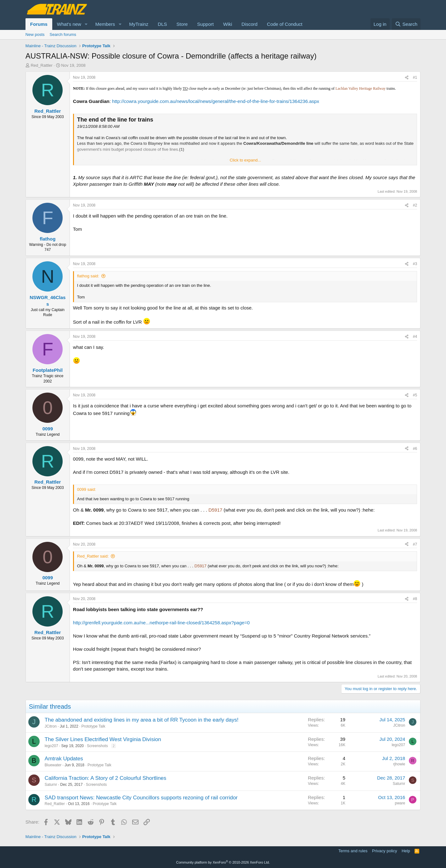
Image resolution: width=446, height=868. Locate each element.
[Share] (407, 78)
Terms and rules (353, 851)
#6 (415, 449)
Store (182, 24)
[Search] (406, 24)
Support (205, 24)
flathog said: (88, 276)
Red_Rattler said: (93, 556)
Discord (249, 24)
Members (105, 24)
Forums (39, 24)
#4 (415, 337)
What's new (69, 24)
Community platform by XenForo (223, 862)
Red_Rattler (41, 65)
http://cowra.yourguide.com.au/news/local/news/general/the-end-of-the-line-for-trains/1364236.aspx (216, 101)
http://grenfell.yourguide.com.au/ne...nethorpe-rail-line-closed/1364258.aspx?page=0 (161, 623)
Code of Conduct (285, 24)
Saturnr (51, 785)
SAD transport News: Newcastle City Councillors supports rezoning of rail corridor (141, 798)
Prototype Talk (93, 726)
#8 (415, 599)
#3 (415, 264)
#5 (415, 395)
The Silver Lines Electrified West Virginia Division (103, 739)
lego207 (51, 746)
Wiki (228, 24)
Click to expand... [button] (246, 160)
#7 (415, 544)
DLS (162, 24)
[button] (86, 24)
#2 (415, 205)
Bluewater (53, 765)
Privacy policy (384, 851)
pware (400, 803)
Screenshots (97, 746)
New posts (35, 34)
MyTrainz (139, 24)
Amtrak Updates (64, 759)
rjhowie (399, 764)
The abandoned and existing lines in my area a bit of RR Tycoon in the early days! (142, 720)
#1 (415, 77)
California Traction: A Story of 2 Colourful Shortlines (105, 778)
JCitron (51, 726)
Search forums (63, 34)
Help (406, 851)
